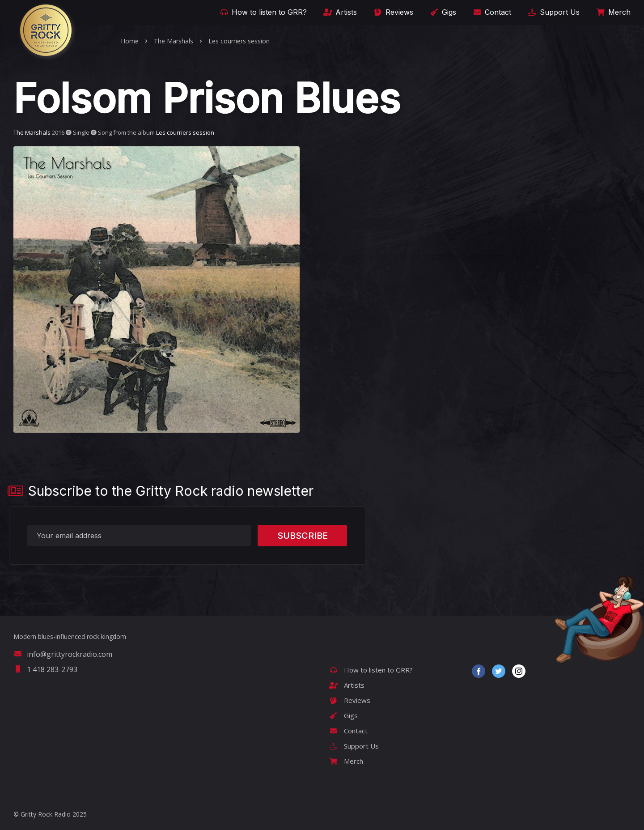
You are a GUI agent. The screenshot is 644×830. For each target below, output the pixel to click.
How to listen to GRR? (263, 12)
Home (130, 41)
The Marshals (174, 41)
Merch (613, 12)
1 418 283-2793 (45, 669)
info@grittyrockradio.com (63, 654)
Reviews (393, 12)
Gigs (442, 12)
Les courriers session (239, 41)
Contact (491, 12)
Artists (339, 12)
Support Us (553, 12)
